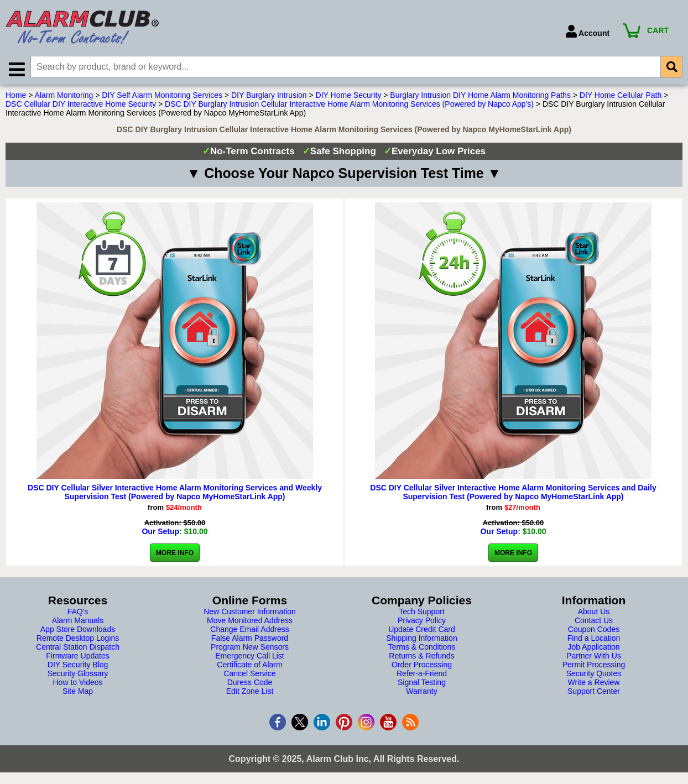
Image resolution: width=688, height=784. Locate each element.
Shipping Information (421, 639)
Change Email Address (249, 630)
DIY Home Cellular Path (621, 96)
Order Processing (422, 665)
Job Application (593, 647)
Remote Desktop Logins (78, 639)
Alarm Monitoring (64, 96)
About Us (594, 612)
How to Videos (77, 683)
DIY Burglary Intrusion (269, 96)
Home (16, 96)
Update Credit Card (422, 630)
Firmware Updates (77, 656)
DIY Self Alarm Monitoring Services (162, 96)
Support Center (594, 692)
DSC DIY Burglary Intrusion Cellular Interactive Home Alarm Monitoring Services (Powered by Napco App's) (349, 104)
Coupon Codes (594, 630)
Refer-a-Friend (422, 674)
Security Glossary (78, 674)
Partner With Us (594, 656)
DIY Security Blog (78, 665)
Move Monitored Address (250, 621)
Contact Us (594, 621)
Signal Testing (422, 683)
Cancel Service (249, 674)
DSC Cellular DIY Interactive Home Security (81, 104)
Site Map (78, 692)
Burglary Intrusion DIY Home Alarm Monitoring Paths (480, 96)
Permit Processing (594, 665)
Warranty (421, 692)
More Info (175, 553)
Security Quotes (594, 674)
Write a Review (594, 683)
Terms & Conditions (422, 647)
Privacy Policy (422, 621)
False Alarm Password (250, 639)
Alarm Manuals (78, 621)
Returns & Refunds (421, 656)
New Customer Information (250, 612)
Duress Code (250, 683)
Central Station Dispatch (78, 647)
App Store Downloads (78, 630)
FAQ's (78, 612)
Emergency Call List (250, 656)
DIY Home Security (349, 96)
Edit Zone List (250, 692)
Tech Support (422, 612)
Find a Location (594, 639)
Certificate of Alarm (249, 665)
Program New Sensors (250, 647)
